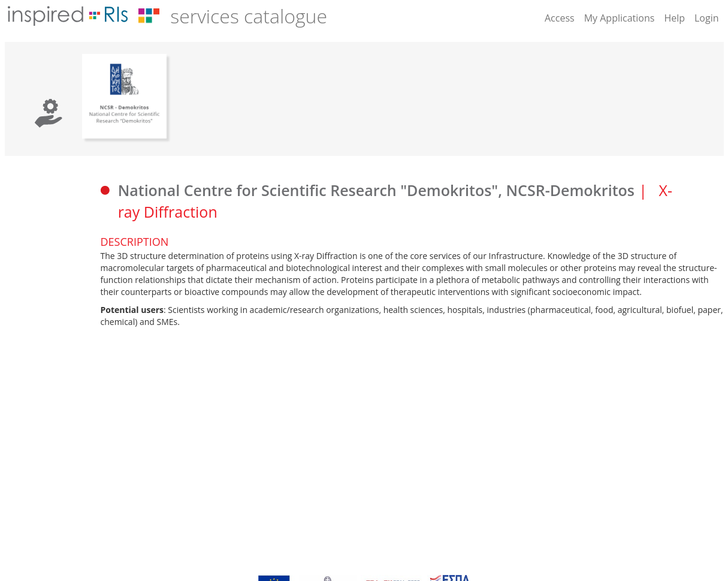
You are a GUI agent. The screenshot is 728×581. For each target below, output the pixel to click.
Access (560, 18)
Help (674, 18)
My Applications (620, 18)
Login (707, 18)
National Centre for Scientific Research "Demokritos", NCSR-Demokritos (376, 190)
